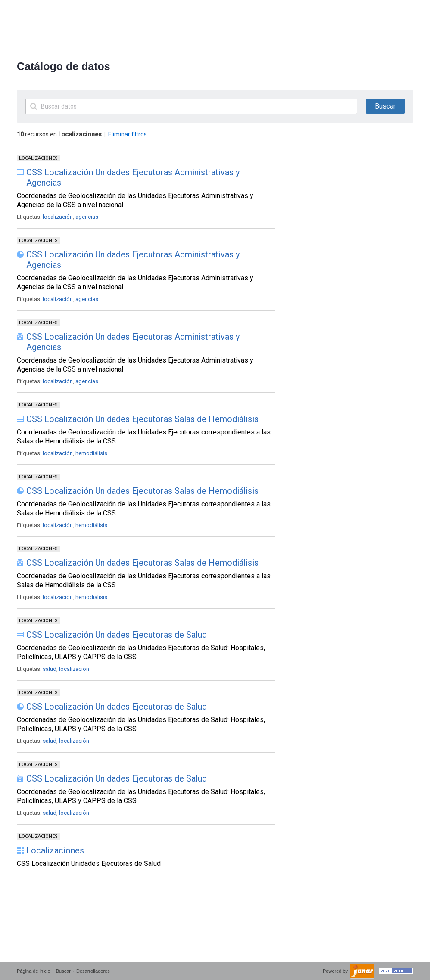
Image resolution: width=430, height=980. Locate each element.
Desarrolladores (93, 971)
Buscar (63, 971)
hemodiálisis (91, 453)
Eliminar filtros (128, 134)
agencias (87, 217)
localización (58, 217)
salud (50, 669)
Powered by (336, 971)
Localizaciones (38, 158)
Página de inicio (34, 971)
